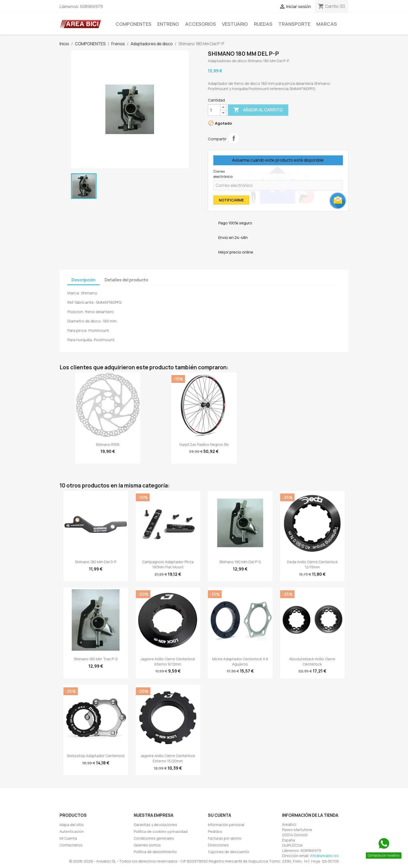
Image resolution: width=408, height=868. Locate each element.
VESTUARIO (235, 24)
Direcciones (218, 845)
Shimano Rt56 (108, 444)
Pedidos (215, 831)
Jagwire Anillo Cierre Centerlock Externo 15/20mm (168, 758)
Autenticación (72, 831)
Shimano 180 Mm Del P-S (240, 562)
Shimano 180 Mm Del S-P (96, 562)
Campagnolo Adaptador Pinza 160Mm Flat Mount (168, 564)
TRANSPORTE (294, 24)
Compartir (234, 138)
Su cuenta (219, 815)
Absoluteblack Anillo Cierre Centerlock (312, 661)
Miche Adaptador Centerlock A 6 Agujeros (240, 661)
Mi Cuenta (68, 838)
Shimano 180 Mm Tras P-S (96, 659)
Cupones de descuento (229, 852)
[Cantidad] (214, 110)
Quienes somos (147, 845)
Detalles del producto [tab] (126, 280)
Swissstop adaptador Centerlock (96, 756)
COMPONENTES (133, 24)
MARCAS (327, 24)
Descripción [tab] (84, 280)
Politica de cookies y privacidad (161, 831)
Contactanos (71, 845)
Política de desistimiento (155, 852)
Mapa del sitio (72, 825)
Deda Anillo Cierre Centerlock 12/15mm (312, 564)
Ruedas (263, 24)
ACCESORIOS (200, 24)
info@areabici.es (324, 856)
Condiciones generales (154, 838)
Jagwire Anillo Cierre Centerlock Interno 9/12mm (168, 661)
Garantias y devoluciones (155, 825)
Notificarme (231, 200)
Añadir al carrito (258, 110)
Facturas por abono (225, 838)
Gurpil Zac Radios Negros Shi (204, 444)
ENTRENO (168, 24)
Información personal (226, 825)
